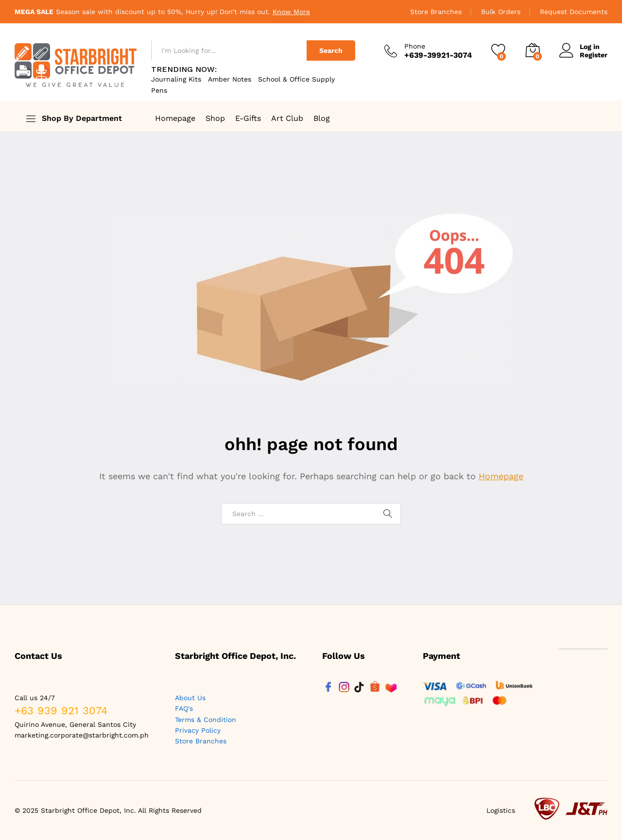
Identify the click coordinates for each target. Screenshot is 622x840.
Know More (291, 12)
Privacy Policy (198, 730)
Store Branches (436, 12)
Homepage (175, 118)
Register (594, 55)
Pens (159, 90)
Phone (415, 46)
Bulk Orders (501, 12)
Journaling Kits (176, 79)
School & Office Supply (296, 79)
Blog (322, 118)
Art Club (287, 118)
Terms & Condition (206, 720)
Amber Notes (230, 79)
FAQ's (184, 708)
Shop (215, 118)
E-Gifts (248, 118)
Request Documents (574, 12)
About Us (190, 698)
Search (331, 50)
